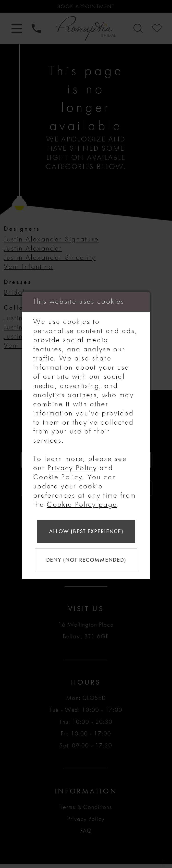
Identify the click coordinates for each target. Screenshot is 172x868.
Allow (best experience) (86, 531)
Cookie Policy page (82, 503)
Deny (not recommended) (87, 560)
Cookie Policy (58, 475)
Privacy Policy (72, 466)
